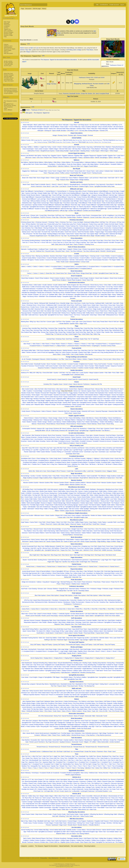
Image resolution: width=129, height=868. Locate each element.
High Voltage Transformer (106, 733)
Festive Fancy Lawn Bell (96, 224)
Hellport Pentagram (105, 395)
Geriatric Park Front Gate (116, 393)
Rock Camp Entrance (86, 322)
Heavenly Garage (76, 411)
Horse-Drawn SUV (80, 171)
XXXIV (103, 78)
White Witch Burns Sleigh (87, 236)
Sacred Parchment (67, 716)
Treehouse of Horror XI (116, 65)
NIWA (6, 108)
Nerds (77, 553)
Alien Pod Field (39, 389)
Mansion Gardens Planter (61, 483)
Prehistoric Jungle (108, 589)
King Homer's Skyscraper (84, 397)
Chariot (59, 147)
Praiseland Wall (37, 313)
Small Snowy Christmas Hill (59, 430)
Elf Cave (66, 571)
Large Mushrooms (95, 560)
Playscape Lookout (54, 173)
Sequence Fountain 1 (117, 366)
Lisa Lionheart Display (39, 707)
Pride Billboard (83, 203)
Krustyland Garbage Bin (101, 460)
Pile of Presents (28, 234)
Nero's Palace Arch (85, 201)
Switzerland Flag (119, 332)
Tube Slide (77, 296)
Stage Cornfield (111, 541)
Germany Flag (38, 330)
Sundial (24, 509)
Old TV (117, 178)
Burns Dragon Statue (43, 178)
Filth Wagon (56, 677)
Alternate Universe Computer (32, 620)
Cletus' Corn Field (61, 522)
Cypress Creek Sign (31, 193)
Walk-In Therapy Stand (51, 509)
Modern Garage (42, 422)
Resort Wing (110, 424)
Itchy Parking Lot (27, 450)
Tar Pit (75, 591)
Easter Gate (95, 305)
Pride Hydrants (77, 593)
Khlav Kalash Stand (44, 693)
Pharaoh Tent (48, 157)
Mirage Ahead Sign (86, 273)
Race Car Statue (93, 709)
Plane (88, 129)
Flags (77, 326)
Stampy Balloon (52, 166)
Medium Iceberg (88, 631)
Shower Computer (33, 295)
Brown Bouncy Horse (97, 285)
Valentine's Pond (88, 550)
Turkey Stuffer (66, 354)
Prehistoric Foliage (96, 589)
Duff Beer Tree (104, 222)
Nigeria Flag (36, 332)
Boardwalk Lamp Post (56, 721)
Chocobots (55, 600)
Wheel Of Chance (73, 466)
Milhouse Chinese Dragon (82, 501)
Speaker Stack (74, 323)
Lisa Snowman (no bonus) (52, 439)
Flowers (77, 341)
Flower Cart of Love (79, 691)
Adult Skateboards (27, 663)
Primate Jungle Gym (57, 140)
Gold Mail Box (86, 515)
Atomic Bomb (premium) (42, 733)
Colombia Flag (78, 328)
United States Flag (87, 334)
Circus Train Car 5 (70, 242)
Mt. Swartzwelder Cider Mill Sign (69, 201)
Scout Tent (81, 548)
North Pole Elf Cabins (58, 232)
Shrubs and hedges (77, 647)
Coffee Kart (25, 691)
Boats (77, 213)
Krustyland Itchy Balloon (30, 462)
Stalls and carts (77, 688)
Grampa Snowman (31, 437)
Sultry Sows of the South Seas (64, 244)
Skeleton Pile (85, 584)
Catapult (69, 249)
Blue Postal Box (44, 721)
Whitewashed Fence (112, 315)
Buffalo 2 (37, 147)
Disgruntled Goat (60, 691)
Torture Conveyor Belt (78, 404)
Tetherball (42, 296)
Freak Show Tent (84, 393)
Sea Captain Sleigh (93, 234)
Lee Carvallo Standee (112, 289)
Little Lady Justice (65, 707)
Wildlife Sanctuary (107, 550)
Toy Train (64, 236)
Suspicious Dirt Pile (96, 384)
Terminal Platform (68, 535)
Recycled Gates (50, 251)
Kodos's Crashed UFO (99, 397)
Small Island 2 (50, 633)
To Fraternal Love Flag (61, 334)
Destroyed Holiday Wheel (91, 222)
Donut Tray (77, 350)
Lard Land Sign (41, 199)
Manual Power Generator (41, 501)
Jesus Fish (34, 693)
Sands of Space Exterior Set (55, 541)
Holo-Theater (43, 622)
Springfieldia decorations (77, 675)
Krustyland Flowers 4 (49, 346)
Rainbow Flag (53, 332)
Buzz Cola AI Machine (60, 620)
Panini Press (119, 614)
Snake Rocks (73, 575)
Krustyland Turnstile (94, 462)
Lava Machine (94, 638)
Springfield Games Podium (53, 671)
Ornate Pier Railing (61, 311)
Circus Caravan (67, 240)
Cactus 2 (36, 273)
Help (5, 37)
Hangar (55, 135)
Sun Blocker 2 (106, 430)
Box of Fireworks (85, 285)
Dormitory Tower (47, 476)
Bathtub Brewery (68, 350)
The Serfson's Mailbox (80, 677)
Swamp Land (30, 404)
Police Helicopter (103, 129)
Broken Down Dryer (33, 491)
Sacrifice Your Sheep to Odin (71, 562)
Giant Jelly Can (102, 620)
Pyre (122, 399)
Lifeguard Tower (104, 499)
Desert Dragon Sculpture (87, 278)
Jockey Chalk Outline (31, 499)
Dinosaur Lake (42, 589)
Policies (6, 44)
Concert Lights (51, 322)
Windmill (103, 251)
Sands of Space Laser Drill (72, 541)
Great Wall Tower (119, 307)
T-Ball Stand (99, 671)
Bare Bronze (59, 701)
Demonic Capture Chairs (89, 391)
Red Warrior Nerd (111, 555)
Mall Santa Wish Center (86, 230)
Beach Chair (26, 184)
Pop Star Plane (113, 129)
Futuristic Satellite (92, 620)
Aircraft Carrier (25, 215)
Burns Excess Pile (72, 491)
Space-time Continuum (97, 622)
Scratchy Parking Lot (57, 452)
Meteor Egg (29, 399)
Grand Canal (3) (73, 379)
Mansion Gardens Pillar (46, 483)
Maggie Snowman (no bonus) (80, 439)
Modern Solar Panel (118, 515)
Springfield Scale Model (72, 507)
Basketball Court (55, 733)
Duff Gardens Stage (66, 287)
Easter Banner (94, 193)
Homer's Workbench (97, 497)
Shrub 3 (115, 651)
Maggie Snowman (65, 439)
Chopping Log (85, 546)
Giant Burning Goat (54, 560)
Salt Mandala (32, 507)
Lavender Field (112, 522)
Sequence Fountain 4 (71, 368)
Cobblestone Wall (51, 305)
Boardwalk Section (75, 94)
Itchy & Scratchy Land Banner (76, 448)
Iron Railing (65, 309)
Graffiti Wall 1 (74, 307)
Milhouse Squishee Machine (32, 695)
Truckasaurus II (77, 604)
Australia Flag (36, 328)
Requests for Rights (10, 49)
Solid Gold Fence (33, 315)
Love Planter (121, 522)
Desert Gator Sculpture (102, 278)
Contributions (104, 5)
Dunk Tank (93, 242)
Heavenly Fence (39, 309)
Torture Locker (90, 404)
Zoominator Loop (104, 452)
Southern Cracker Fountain (86, 368)
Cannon (80, 491)
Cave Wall (116, 303)
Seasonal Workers (75, 262)
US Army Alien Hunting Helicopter (89, 131)
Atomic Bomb (30, 733)
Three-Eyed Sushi (72, 686)
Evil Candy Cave (42, 224)
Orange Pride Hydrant (66, 595)
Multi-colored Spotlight (33, 503)
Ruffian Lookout (65, 173)
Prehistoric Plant (119, 589)
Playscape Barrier (26, 313)
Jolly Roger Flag (87, 330)
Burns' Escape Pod (52, 125)
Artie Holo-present (53, 489)
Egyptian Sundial (102, 156)
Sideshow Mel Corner (64, 464)
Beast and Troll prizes (77, 175)
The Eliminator (107, 493)
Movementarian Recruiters (100, 260)
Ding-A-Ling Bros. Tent (83, 242)
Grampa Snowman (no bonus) (47, 437)
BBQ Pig (39, 373)
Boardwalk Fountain (40, 364)
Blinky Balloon (49, 162)
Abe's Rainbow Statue (29, 701)
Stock (68, 251)
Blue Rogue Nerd (56, 555)
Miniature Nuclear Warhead (107, 614)
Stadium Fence (68, 315)
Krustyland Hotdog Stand (116, 460)
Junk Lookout (100, 171)
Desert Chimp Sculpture (42, 278)
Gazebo (56, 373)
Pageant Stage (100, 232)
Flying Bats (53, 393)
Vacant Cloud (77, 413)
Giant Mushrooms (66, 560)
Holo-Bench (118, 184)
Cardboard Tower (44, 249)
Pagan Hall (51, 562)
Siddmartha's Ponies (33, 151)
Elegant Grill (59, 515)
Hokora (79, 359)
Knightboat (111, 215)
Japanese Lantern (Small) (112, 497)
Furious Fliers (101, 287)
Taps (69, 96)
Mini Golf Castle (80, 291)
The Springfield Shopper (11, 92)
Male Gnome (75, 707)
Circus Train (115, 240)
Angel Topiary (25, 522)
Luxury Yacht (26, 217)
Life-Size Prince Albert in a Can (90, 499)
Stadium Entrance (67, 671)
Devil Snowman (80, 435)
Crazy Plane (73, 125)
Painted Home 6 (83, 566)
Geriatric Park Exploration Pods (99, 393)
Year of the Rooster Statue (116, 711)
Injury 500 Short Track (60, 448)
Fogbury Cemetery (63, 393)
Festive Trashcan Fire (72, 226)
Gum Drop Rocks (26, 230)
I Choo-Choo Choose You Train (79, 705)
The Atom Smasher (98, 84)
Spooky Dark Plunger (56, 403)
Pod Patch (107, 399)
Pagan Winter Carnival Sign (41, 203)
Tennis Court (107, 671)
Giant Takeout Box (100, 350)
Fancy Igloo (89, 435)
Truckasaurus (68, 604)
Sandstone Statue (89, 157)
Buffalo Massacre (50, 546)
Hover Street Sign (118, 723)
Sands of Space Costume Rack (101, 540)
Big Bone (81, 389)
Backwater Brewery (56, 350)
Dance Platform (73, 178)
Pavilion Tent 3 (46, 464)
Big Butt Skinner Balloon (36, 162)
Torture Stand (99, 404)
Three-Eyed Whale (89, 633)
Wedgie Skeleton (84, 180)
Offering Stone (71, 399)
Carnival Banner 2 (51, 191)
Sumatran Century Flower (108, 346)
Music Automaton (74, 478)
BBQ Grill (32, 373)
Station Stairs (96, 533)
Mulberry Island (98, 631)
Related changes (9, 75)
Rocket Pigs (119, 149)
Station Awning (65, 533)
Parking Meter (105, 725)
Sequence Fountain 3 (58, 368)
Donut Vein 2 (63, 609)
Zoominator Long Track (91, 452)
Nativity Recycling (118, 230)
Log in (122, 5)
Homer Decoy (72, 497)
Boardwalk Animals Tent (68, 684)
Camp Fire (68, 546)
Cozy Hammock (101, 184)
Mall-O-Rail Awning (49, 531)
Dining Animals (81, 147)
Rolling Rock (73, 548)
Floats (77, 337)
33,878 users (8, 66)
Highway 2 (97, 458)
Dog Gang (90, 147)
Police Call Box (31, 726)
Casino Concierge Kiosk (91, 491)
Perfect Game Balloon (41, 164)
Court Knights (33, 677)
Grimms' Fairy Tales (26, 50)
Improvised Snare (109, 573)
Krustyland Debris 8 (74, 268)
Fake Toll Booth (88, 571)
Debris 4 (42, 267)
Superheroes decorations (77, 731)
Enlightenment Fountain (86, 364)
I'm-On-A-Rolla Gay (75, 127)
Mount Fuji (76, 429)
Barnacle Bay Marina (43, 684)
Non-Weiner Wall (49, 311)
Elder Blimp (57, 162)
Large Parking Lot (116, 462)
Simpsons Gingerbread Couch (38, 236)
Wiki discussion (8, 53)
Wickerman (95, 562)
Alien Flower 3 (46, 344)
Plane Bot (94, 129)
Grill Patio (62, 373)
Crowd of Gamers (74, 258)
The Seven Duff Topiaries (77, 642)
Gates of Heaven (46, 411)
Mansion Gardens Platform (78, 483)
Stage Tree (120, 541)
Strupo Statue (87, 711)
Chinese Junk (34, 215)
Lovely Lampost (50, 725)
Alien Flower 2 (37, 344)
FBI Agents (30, 260)
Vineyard (103, 524)
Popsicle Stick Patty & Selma (68, 709)
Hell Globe (80, 395)
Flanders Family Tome (28, 393)
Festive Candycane (82, 224)
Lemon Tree (119, 573)
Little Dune (28, 157)
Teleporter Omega (50, 404)
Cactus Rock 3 (45, 609)
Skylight (122, 322)
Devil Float (69, 339)
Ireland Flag (53, 330)
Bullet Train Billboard (27, 191)
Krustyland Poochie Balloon (46, 462)
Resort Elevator (61, 424)
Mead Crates (103, 178)
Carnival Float (51, 339)
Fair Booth (69, 691)
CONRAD (29, 493)
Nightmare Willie (61, 399)
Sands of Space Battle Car (83, 540)
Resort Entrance (71, 424)
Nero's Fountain (89, 366)
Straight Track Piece (77, 529)
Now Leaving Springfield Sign (114, 201)
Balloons (77, 160)
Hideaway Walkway (103, 420)
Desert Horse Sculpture (117, 278)
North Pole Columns (71, 232)
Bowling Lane (78, 663)
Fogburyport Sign (46, 195)
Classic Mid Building (74, 418)
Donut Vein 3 (71, 609)
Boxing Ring (111, 663)
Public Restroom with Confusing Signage (66, 505)
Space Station (90, 616)
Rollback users (8, 46)
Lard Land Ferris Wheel (87, 289)
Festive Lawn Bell (34, 226)
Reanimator (32, 401)
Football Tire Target (112, 665)
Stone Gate (117, 157)
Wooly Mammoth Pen (105, 509)
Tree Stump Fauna (106, 142)
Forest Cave (110, 546)
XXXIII (96, 78)
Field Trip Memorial (118, 193)
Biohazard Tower (89, 389)
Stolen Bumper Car (94, 295)
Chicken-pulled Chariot (69, 147)
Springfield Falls (29, 550)
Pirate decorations (77, 580)
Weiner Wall (101, 315)
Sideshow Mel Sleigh (115, 234)
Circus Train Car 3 (47, 242)
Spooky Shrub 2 (82, 653)
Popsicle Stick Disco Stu (51, 709)
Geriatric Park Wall (63, 307)
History (44, 9)
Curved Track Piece (27, 529)
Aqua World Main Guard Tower (62, 629)
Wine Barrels (89, 354)
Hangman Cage (55, 582)
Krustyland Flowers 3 (36, 346)
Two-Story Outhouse (76, 251)
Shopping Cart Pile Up (58, 507)
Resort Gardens (82, 424)
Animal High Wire (46, 240)
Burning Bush (32, 649)
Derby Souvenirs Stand (36, 691)
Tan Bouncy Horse (32, 296)
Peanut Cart (44, 695)
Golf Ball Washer (33, 667)
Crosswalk (66, 721)
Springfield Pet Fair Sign (69, 207)
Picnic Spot (100, 429)
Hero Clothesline (76, 733)
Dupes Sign (85, 193)
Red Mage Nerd (89, 555)
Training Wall (85, 315)
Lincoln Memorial (27, 707)
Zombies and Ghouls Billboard (92, 211)
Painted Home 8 (104, 566)
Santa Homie (70, 234)
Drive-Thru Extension (114, 529)
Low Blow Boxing (97, 667)
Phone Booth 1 (115, 725)
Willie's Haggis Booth (81, 697)
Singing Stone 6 (100, 658)
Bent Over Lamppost (32, 721)
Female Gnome (67, 703)
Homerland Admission (29, 289)
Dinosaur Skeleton (53, 589)
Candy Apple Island (105, 629)
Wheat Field (97, 550)
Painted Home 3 (52, 566)
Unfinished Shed (79, 375)
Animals (77, 145)
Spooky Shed (67, 403)
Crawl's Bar (70, 471)
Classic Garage (53, 418)
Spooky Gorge (89, 548)
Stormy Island (68, 633)
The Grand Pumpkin (47, 395)
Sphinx (111, 157)
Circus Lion (76, 240)
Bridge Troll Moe (52, 84)
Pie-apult (118, 242)
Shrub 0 (98, 651)
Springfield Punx (9, 104)
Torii (123, 359)
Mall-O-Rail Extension (62, 531)
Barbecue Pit (25, 373)
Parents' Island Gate (30, 452)
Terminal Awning (106, 533)
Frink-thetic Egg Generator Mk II (31, 573)
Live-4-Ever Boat (120, 215)
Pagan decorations (77, 557)
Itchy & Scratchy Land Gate (94, 448)
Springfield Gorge (73, 430)
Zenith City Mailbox (70, 728)
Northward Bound (87, 84)
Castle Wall (108, 303)
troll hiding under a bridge (74, 50)
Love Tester (114, 499)
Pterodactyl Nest (61, 591)
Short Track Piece (89, 529)
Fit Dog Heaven (36, 411)
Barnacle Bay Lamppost (28, 684)
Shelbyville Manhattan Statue (35, 711)
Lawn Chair (55, 186)
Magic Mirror (29, 501)
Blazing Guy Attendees (42, 256)
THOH (28, 110)
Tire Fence (77, 315)
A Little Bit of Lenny (107, 693)
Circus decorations (77, 238)
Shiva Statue (48, 711)
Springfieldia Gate (93, 677)
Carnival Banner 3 (62, 191)
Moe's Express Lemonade (70, 352)
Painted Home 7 (94, 566)
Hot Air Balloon (55, 127)
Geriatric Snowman (99, 435)
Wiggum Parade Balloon (91, 166)
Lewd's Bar (90, 471)
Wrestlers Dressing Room (88, 672)
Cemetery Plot (48, 384)
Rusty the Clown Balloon (74, 164)
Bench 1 (49, 184)
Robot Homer (79, 401)
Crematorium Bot (64, 600)
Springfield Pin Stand (103, 695)
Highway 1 (90, 458)
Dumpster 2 (103, 721)
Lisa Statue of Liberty (53, 707)
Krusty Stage (51, 289)
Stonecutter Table (90, 716)
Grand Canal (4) (83, 379)
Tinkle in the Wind (69, 697)
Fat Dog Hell (36, 495)
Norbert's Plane (81, 129)
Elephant (108, 147)
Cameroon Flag (53, 328)
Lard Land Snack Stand (82, 693)
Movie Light (44, 540)
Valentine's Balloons (64, 166)
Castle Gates (53, 249)
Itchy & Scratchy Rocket (105, 127)
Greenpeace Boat (96, 215)
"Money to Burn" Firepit (107, 501)
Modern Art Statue (96, 515)
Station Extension (76, 533)
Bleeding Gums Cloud (112, 489)
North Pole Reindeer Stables (86, 232)
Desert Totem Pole (88, 280)
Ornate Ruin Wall (72, 311)
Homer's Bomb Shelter (84, 497)
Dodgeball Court (50, 665)
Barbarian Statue (49, 701)
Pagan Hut (58, 562)
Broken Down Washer (46, 491)
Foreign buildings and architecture (77, 357)
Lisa (37, 48)
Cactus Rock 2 (35, 609)
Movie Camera (36, 540)
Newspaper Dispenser (74, 725)
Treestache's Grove (100, 471)
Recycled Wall (47, 313)
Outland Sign (92, 429)
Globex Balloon (66, 162)
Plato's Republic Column (116, 311)
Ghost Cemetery (26, 395)
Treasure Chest (64, 180)
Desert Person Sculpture (59, 280)
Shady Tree (74, 142)
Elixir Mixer (80, 571)
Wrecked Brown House (78, 735)
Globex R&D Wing (115, 495)
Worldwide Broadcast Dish (83, 511)
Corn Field (94, 546)
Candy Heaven (26, 411)
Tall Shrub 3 (109, 464)
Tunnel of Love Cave (87, 296)
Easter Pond (101, 546)
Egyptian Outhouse (68, 156)
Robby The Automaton (78, 602)
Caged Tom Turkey (46, 147)
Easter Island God (42, 703)
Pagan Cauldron (117, 560)
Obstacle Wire (48, 669)
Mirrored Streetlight (61, 725)
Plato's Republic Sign (56, 203)
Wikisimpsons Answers (10, 90)
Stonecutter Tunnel (102, 716)
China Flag (70, 328)
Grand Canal (77, 377)
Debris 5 (48, 267)
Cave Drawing (33, 589)
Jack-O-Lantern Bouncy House (54, 397)
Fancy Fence (104, 305)
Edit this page (37, 9)
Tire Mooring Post (89, 686)
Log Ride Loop (68, 450)
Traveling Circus (89, 244)
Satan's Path (92, 401)
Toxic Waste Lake (77, 550)
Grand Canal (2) (62, 379)
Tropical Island (100, 633)
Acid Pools (24, 589)
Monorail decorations (77, 527)
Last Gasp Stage (100, 289)
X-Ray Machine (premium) (104, 735)
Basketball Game (55, 684)
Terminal (90, 135)
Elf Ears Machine (31, 224)
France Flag (29, 330)
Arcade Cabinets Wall (59, 285)
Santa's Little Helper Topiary (61, 524)
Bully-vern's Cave (41, 471)
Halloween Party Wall (27, 309)
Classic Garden (50, 515)
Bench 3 (61, 184)
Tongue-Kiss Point (66, 550)
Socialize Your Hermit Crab (72, 695)
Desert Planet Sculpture (74, 280)
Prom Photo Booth (82, 293)
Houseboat (89, 573)
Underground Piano (118, 404)
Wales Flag (97, 334)
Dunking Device (42, 560)
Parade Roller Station (103, 450)
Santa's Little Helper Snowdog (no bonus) (58, 441)
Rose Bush (91, 651)
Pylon (38, 726)
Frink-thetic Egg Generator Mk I (113, 571)
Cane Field (42, 522)
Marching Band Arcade (36, 291)
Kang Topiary (93, 522)
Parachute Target (62, 640)
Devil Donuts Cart (49, 691)
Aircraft (77, 122)
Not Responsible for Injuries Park (113, 291)
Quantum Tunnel (109, 429)
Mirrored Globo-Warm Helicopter (66, 129)
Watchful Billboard (55, 209)
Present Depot (36, 575)
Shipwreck (86, 217)
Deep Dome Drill (71, 638)
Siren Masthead (108, 631)
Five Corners (62, 495)
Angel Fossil (40, 701)
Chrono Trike (33, 614)
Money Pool (57, 716)
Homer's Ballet (118, 287)
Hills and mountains (77, 426)
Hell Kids (72, 260)
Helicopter (46, 127)
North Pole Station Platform (37, 533)
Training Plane (108, 575)
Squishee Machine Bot (116, 602)
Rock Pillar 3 (120, 609)
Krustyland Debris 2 (69, 267)
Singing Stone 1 (48, 658)
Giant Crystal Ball (92, 476)
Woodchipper (117, 550)
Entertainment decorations (77, 283)
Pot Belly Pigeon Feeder (37, 505)
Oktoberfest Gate (27, 203)
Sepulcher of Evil (110, 401)
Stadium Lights (78, 671)
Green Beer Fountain (65, 366)
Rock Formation (67, 142)
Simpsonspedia (8, 93)
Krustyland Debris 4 (94, 267)
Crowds (77, 254)
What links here (8, 73)
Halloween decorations (77, 387)
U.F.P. (76, 131)
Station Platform (87, 533)
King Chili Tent (55, 693)
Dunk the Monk (32, 560)
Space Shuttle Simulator (59, 131)
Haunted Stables (72, 395)
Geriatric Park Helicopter (35, 127)
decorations (77, 120)
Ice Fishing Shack (64, 230)
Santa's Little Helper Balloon (90, 164)
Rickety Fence (66, 313)
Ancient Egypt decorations (77, 153)
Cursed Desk (47, 391)
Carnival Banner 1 (39, 191)
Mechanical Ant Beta (28, 602)
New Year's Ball (36, 232)
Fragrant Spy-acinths (83, 638)
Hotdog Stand (104, 684)
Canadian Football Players (81, 256)
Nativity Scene (26, 232)
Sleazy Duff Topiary (87, 644)
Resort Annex (41, 424)
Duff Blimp (115, 125)
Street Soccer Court (89, 671)
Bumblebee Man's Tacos (28, 458)
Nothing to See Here (50, 640)
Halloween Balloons (91, 162)
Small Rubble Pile (76, 173)
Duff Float (76, 339)
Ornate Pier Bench (73, 186)
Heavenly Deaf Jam (64, 411)
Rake (122, 373)
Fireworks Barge (70, 215)
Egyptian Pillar (79, 156)
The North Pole (46, 232)
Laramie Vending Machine (36, 725)
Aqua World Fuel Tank (46, 629)
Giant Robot (111, 620)
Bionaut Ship (99, 389)
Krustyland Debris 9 (86, 268)
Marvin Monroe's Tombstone (81, 384)
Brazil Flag (44, 328)
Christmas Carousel (41, 222)
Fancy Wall (120, 305)
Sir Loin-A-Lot (119, 352)
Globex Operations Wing (101, 495)
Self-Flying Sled (104, 234)
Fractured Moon (26, 540)
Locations (7, 26)
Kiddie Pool (75, 373)
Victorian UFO (104, 131)
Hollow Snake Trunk (79, 573)
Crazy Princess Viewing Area (49, 493)
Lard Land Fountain (78, 366)
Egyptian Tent (112, 156)
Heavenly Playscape (102, 411)
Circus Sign (100, 240)
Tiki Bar (81, 686)
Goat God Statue (111, 435)
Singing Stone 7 (110, 658)
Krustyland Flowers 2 (115, 344)
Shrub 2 (109, 651)
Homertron (73, 667)
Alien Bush (24, 649)
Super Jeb (95, 711)
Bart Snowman (26, 435)
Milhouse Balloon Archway (38, 201)
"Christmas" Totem (53, 222)
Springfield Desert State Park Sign (108, 273)
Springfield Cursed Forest (102, 548)
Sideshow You (76, 464)
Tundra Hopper (95, 151)
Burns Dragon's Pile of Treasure (57, 471)
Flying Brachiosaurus (118, 147)
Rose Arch (49, 524)
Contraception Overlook (29, 429)
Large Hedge (64, 651)
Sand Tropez (119, 293)
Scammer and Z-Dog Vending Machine (102, 352)
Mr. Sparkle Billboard (53, 201)
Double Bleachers (61, 665)
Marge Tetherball (85, 707)
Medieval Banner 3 (111, 199)
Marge (28, 52)
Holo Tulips (91, 344)
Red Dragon (105, 149)
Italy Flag (61, 330)
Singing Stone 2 (59, 658)
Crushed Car (64, 178)
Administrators (8, 47)
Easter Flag (105, 328)
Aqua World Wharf (93, 629)
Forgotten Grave (58, 384)
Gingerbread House (79, 228)
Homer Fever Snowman (63, 437)
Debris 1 (24, 267)
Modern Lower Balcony (55, 422)
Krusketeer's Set (41, 289)
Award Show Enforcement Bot (42, 600)
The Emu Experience (109, 140)
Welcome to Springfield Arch (81, 209)
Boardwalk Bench (75, 184)
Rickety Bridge (40, 401)
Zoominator (68, 452)
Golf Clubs (42, 667)
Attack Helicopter (28, 125)
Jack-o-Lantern (39, 397)
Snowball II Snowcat (86, 441)
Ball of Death (85, 489)
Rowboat (79, 217)
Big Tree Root (90, 142)
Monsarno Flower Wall (29, 311)
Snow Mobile (75, 441)
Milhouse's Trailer (46, 735)
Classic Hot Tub (63, 418)
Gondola (79, 215)
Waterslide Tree (77, 577)
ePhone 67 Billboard (105, 193)
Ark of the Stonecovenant (46, 716)
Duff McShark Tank (99, 147)
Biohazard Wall (44, 303)
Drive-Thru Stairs (38, 531)
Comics (6, 28)
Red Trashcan (54, 726)
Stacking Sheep (85, 151)
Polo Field (70, 517)
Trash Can (98, 726)
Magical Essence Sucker (61, 478)
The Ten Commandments (64, 404)
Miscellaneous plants (77, 520)
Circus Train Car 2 (35, 242)
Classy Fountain (62, 364)
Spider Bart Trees (32, 403)
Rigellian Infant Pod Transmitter (55, 401)
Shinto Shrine (116, 359)
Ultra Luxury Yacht (108, 217)
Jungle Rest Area (47, 140)
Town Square (108, 404)
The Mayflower (35, 217)
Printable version (9, 78)
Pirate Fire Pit (115, 582)
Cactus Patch (34, 522)
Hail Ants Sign (113, 195)
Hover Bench (47, 186)
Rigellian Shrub (82, 651)
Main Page (7, 22)
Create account (114, 5)
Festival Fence (25, 307)
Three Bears (90, 50)
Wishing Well (94, 509)
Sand (97, 94)
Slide (60, 295)
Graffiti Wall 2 (83, 307)
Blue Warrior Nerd (67, 555)
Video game (29, 113)
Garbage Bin (61, 723)
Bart (32, 48)
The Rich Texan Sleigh (40, 234)
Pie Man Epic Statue (37, 709)
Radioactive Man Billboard (62, 205)
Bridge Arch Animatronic (29, 582)
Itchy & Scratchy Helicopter (89, 127)
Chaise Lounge (55, 178)
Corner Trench (52, 171)
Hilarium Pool (98, 142)
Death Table (62, 638)
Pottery (80, 157)
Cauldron (29, 391)
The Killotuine (102, 476)
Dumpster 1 (95, 721)
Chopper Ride (43, 171)
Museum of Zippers (46, 503)
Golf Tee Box (58, 667)
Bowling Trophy (87, 663)
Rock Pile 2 (87, 609)
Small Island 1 (41, 633)
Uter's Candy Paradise (77, 354)
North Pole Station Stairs (53, 533)
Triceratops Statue (83, 591)
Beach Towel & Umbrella (38, 184)
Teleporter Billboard (98, 207)
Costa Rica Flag (88, 328)
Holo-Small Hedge (86, 649)
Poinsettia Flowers (86, 346)
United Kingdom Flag (75, 334)
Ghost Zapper (36, 395)
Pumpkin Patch (115, 399)
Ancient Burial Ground (29, 571)
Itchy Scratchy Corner (107, 458)
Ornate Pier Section (87, 94)
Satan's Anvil (119, 429)
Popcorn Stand (62, 686)
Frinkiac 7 (55, 614)
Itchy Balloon (120, 162)
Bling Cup (33, 322)
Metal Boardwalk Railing (117, 309)
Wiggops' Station (112, 471)
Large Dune (120, 156)
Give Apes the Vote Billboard (71, 195)
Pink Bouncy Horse (58, 293)
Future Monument (80, 620)
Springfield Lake (39, 550)
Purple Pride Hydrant (80, 595)
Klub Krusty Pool (43, 499)
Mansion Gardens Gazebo (31, 483)
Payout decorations (77, 569)
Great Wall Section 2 (107, 307)
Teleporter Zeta (69, 624)
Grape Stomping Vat (112, 350)
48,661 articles (8, 61)
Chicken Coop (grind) (88, 249)
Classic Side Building (101, 418)
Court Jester (25, 677)
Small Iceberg (118, 631)
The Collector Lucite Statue (86, 701)
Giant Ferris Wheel (71, 359)
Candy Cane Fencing (88, 303)
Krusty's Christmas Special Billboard (108, 197)
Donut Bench (110, 184)
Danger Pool (73, 493)
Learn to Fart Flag (98, 330)
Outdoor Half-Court (58, 669)
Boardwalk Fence (54, 303)
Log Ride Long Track (56, 450)
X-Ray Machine (90, 735)
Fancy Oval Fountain (100, 364)
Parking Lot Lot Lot (95, 725)
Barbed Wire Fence (28, 303)
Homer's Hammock (36, 186)
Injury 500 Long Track (46, 448)
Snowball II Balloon (116, 164)
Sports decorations (77, 660)
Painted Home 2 (41, 566)
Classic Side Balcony (87, 418)
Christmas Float (60, 339)
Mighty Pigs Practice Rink (110, 667)
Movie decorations (77, 537)
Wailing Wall (68, 577)
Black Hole (25, 614)
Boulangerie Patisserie (39, 359)
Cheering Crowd (95, 256)
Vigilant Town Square (95, 640)
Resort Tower (102, 424)
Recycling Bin (45, 726)
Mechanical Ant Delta (41, 602)
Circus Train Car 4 (58, 242)
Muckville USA (98, 291)
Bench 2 (55, 184)
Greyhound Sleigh (118, 228)
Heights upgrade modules (77, 416)
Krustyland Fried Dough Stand (84, 460)
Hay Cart (32, 251)
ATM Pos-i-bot (28, 600)
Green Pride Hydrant (53, 595)
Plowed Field (64, 548)
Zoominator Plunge (115, 452)
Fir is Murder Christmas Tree (112, 226)
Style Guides (8, 50)
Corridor (39, 476)
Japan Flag (78, 330)
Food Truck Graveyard (73, 495)
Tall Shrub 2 (101, 464)
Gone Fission (86, 215)
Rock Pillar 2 (112, 609)
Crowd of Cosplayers (117, 256)
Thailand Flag (49, 334)
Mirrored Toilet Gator (65, 149)
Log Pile (39, 548)
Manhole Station (104, 638)
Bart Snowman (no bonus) (39, 435)
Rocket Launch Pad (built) (33, 616)
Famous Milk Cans (66, 476)
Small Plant (96, 524)
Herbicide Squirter (64, 614)
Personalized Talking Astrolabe (114, 232)
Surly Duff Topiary (99, 644)
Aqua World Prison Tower (80, 629)
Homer (22, 48)
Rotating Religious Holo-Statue (56, 234)
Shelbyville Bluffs (40, 430)
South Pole (86, 622)
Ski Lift (48, 430)
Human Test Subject (118, 395)
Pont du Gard (107, 359)
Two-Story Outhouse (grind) (91, 251)
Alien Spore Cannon (62, 389)
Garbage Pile (85, 495)
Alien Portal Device (50, 389)
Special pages (8, 76)
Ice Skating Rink (98, 573)
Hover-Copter (64, 127)
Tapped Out (7, 29)
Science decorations (77, 611)
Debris (77, 264)
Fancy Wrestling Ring (90, 665)
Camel (54, 147)
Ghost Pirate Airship (58, 573)
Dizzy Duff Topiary (36, 644)
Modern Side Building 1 (92, 422)
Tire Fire (100, 575)
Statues (77, 699)
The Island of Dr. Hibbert (43, 631)
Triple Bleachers (66, 672)
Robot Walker (70, 540)
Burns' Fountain (51, 364)
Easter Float (84, 339)
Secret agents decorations (77, 635)
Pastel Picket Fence (93, 311)
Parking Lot (85, 725)
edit (28, 44)
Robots (77, 598)
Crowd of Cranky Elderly (29, 258)
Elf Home (73, 571)
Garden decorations (77, 370)
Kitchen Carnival (31, 352)
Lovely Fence (88, 309)
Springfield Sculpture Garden (89, 507)
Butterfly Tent (60, 546)
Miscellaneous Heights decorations (77, 513)
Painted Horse (86, 149)
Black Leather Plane (40, 125)
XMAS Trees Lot (111, 236)
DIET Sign (54, 193)
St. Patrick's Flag (99, 332)
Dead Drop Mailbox (52, 638)
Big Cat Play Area (97, 140)
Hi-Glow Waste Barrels (77, 614)
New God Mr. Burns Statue (115, 707)
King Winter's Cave (28, 439)
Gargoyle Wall (53, 307)
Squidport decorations (77, 682)
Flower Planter (56, 344)
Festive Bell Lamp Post (54, 224)
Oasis (34, 157)
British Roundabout (52, 359)
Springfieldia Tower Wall (75, 679)
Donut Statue (99, 701)
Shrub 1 (103, 651)
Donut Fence (71, 305)
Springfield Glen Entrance (37, 207)
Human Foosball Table (84, 667)
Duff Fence (79, 305)
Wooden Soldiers (100, 236)
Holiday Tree (69, 573)
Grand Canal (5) (94, 379)
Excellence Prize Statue (55, 703)
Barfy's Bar (32, 471)
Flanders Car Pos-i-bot (84, 600)
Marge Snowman (95, 439)
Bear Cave (41, 546)
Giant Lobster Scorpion (42, 149)
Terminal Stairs (78, 535)
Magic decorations (77, 474)
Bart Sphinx (38, 156)
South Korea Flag (81, 332)
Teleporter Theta (59, 624)
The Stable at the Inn (54, 236)
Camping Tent (76, 546)
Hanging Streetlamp (95, 723)
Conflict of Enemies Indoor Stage (40, 287)
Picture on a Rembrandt (56, 695)
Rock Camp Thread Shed (100, 322)
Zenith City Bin (59, 728)
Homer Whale (31, 631)
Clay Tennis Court (39, 665)
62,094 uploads (8, 63)
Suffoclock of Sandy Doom (107, 478)
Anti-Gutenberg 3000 (40, 489)
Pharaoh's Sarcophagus (70, 157)
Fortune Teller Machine (79, 476)
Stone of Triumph (79, 716)
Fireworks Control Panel (79, 287)
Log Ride (36, 450)
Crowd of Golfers (85, 258)
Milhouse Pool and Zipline (66, 291)
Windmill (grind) (111, 251)
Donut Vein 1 (54, 609)
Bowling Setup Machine (99, 663)
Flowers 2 (77, 344)
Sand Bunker (78, 669)
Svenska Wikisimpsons (11, 89)
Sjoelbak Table (53, 295)
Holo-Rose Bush (74, 649)
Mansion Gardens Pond (93, 483)
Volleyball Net (75, 672)
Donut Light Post (75, 721)
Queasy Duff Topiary (59, 644)
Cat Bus (33, 476)
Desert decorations (77, 271)
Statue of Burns (66, 711)
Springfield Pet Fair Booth (88, 695)
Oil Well (95, 273)
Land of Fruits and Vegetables (46, 352)
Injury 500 (25, 448)
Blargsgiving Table (47, 620)
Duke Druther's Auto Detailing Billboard (70, 193)
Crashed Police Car (68, 458)
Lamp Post (25, 725)
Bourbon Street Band (56, 256)
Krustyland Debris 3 (82, 267)
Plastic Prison (56, 735)
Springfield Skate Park (81, 295)
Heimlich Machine (47, 497)
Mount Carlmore (67, 429)
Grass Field (66, 667)
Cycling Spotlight (63, 493)
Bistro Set (42, 638)
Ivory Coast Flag (69, 330)
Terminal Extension (117, 533)
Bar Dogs (24, 147)
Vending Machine (108, 726)
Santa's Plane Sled (80, 234)
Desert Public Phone (74, 273)
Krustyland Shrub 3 (29, 651)
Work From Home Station (112, 616)
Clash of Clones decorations (77, 247)
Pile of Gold (77, 582)
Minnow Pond (47, 548)
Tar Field (70, 591)
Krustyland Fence (55, 460)
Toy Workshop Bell (73, 236)
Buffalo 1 (30, 147)
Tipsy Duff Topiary (110, 644)
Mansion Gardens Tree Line (78, 484)
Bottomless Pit (115, 389)
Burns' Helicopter (64, 125)
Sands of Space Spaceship (88, 541)
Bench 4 (66, 184)
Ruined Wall (99, 313)
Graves (77, 382)
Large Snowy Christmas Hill (53, 429)
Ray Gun (24, 401)
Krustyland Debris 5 (107, 267)
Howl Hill (33, 548)
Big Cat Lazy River (78, 140)
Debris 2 (30, 267)
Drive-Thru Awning (101, 529)
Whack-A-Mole (118, 464)
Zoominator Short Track (73, 454)
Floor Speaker (67, 322)
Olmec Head (26, 709)
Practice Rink (69, 669)
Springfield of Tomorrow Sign (113, 622)
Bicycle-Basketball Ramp (65, 663)
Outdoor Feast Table (84, 352)
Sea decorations (77, 627)
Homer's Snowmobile (39, 230)
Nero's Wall (40, 311)
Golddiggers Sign (85, 195)
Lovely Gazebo (84, 373)
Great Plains (52, 142)
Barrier (36, 303)
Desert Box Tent (50, 273)
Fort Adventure (92, 287)
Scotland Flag (71, 332)
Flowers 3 (84, 344)
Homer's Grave (68, 384)
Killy (106, 600)
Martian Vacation (53, 622)
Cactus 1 (30, 273)
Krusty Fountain (33, 460)
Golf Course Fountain (52, 366)
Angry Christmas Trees (28, 256)
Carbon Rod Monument (71, 701)
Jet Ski (104, 215)
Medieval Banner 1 (69, 199)
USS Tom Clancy (119, 217)
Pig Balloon (52, 164)
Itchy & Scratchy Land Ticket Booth (113, 448)
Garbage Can (70, 723)
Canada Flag (62, 328)
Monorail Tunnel (38, 529)
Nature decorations (77, 544)
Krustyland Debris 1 (57, 267)
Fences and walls (77, 301)
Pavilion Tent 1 (27, 464)
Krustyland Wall (106, 462)
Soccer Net (97, 669)
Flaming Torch (100, 249)
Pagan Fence (82, 311)
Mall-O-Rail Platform (76, 531)
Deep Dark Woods (67, 391)
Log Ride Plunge (78, 450)
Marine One (52, 129)
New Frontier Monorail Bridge (52, 529)
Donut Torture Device (103, 391)
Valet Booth (30, 509)
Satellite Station (66, 735)
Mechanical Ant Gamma (55, 602)
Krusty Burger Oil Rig (58, 631)
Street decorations (77, 718)
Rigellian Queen (69, 401)
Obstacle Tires (29, 669)
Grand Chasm (29, 497)
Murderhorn (83, 429)
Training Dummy (55, 672)
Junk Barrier (80, 309)
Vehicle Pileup (39, 509)
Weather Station (63, 509)
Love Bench (63, 186)
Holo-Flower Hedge (51, 649)
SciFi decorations (77, 618)
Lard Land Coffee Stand (67, 693)
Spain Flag (90, 332)
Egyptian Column (56, 156)
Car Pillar (61, 359)
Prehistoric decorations (77, 586)
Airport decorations (77, 133)
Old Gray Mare (77, 149)
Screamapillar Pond (67, 375)
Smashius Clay (104, 602)
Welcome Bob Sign (66, 209)
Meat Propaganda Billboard (55, 199)
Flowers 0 (64, 344)
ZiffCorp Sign (64, 211)
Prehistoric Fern (85, 589)
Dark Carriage (56, 391)
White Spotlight (84, 509)
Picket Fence (104, 311)
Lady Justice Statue (106, 705)
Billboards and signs (77, 189)
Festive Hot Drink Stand (111, 224)
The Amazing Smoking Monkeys (31, 240)
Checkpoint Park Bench (88, 184)
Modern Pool (81, 422)
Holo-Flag (46, 330)
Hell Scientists (80, 260)
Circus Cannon (57, 240)
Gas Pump (78, 723)
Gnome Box (108, 228)
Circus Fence (41, 305)
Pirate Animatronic (87, 582)
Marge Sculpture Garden (96, 373)
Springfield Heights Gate (81, 517)
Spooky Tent (75, 403)
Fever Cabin (99, 226)
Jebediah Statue (94, 705)
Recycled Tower (60, 251)
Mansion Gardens (77, 480)
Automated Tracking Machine (30, 638)
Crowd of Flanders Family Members (57, 258)
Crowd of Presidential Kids (110, 258)
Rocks (77, 607)
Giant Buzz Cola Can (87, 350)
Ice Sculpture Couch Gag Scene (115, 437)
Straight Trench (86, 173)
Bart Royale (77, 169)
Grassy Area (59, 142)
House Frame (91, 171)
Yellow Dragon (114, 151)
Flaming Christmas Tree (50, 228)
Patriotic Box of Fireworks (44, 293)
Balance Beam (53, 663)
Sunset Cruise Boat (96, 217)
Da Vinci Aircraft (94, 125)
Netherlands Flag (118, 330)
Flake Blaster (38, 228)
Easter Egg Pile (97, 493)
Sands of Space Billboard (89, 205)
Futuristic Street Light (50, 723)
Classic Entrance (29, 418)
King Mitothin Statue (67, 677)
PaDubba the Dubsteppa (29, 293)
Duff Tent (59, 322)
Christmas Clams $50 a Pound (78, 191)
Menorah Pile (70, 501)
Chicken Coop (77, 249)
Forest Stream (118, 546)
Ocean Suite (62, 517)
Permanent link (8, 79)
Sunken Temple (78, 633)
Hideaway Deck (38, 420)
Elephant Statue (84, 178)
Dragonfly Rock (64, 589)
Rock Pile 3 (95, 609)
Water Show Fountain (101, 368)
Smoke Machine (64, 323)
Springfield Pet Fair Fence (55, 315)
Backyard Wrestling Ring (40, 663)
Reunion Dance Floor (108, 293)
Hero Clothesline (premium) (90, 733)
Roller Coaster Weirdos (43, 452)
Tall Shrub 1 (93, 464)
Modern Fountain (32, 422)
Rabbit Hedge (73, 651)
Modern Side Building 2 (107, 422)
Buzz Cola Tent (41, 322)
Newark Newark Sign (98, 201)
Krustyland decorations (77, 456)
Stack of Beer (57, 354)
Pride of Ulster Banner (95, 203)
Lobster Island (78, 631)
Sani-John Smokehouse (44, 507)
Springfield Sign (84, 430)
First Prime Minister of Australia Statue (84, 703)
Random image (8, 35)
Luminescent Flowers (73, 346)
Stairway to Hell (103, 403)
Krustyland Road (104, 94)
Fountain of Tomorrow (28, 366)
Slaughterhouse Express (48, 151)
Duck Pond (118, 140)
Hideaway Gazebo (49, 420)
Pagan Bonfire (27, 575)
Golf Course (49, 667)
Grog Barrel (46, 582)
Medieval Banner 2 (100, 199)
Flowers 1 (71, 344)
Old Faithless (55, 548)
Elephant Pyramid (103, 242)
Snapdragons (96, 346)
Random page (8, 34)
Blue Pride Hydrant (40, 595)
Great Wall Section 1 (94, 307)
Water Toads (104, 296)
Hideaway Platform (70, 420)
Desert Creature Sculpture (58, 278)
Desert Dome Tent (62, 273)
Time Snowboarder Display (53, 296)
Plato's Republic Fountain (102, 366)
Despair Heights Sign (44, 193)
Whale (107, 633)
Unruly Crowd (85, 262)
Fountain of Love (118, 364)
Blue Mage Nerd (45, 555)
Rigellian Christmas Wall (78, 313)
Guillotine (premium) (117, 249)
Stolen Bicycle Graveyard (105, 507)
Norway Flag (45, 332)
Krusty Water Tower (54, 499)
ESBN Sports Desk (118, 493)
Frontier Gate (44, 307)
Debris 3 (36, 267)
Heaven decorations (77, 409)
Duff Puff (89, 493)
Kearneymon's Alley (80, 471)
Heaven (55, 411)
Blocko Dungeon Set (73, 285)
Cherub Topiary (51, 522)
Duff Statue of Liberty (110, 701)
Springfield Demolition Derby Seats (105, 186)
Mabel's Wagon (54, 149)
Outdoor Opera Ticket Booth (102, 503)
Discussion (28, 9)
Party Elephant (96, 149)
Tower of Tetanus (79, 244)
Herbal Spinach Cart (100, 691)
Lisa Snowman (39, 439)
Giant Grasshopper (28, 149)
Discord (6, 52)
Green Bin (85, 723)
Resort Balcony (51, 424)
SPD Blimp (70, 131)
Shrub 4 (121, 651)
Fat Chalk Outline (26, 495)
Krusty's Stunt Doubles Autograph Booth (67, 289)
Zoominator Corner (78, 452)
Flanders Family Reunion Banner (31, 195)
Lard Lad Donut (94, 178)
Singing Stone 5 (90, 658)
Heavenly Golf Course (88, 411)
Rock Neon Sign (76, 205)
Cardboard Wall (100, 303)
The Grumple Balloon (78, 162)
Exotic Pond (67, 515)
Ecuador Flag (113, 328)
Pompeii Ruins (98, 359)
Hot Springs (26, 548)
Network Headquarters (73, 503)
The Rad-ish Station (95, 505)
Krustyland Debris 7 (61, 268)
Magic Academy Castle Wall (101, 309)
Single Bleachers (87, 669)
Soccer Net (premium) (107, 669)
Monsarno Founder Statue (99, 707)
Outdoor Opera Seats (87, 503)
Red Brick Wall (56, 313)
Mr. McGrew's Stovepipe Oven (103, 230)
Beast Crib (25, 178)
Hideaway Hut (59, 420)
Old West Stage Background (57, 540)
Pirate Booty (97, 582)
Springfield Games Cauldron (36, 671)
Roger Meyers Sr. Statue (106, 709)
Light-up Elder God (28, 164)
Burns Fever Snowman (55, 435)
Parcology (78, 622)
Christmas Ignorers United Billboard (98, 191)
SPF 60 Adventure (68, 295)
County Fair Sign (114, 191)
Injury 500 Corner (34, 448)
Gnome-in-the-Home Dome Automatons (57, 260)
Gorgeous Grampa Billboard (100, 195)
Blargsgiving (78, 84)
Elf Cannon (113, 222)
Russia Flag (62, 332)
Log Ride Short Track (90, 450)
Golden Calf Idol (26, 705)
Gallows (39, 582)
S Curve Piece (66, 529)
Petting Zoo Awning (42, 142)
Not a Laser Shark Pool (117, 638)
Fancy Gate (112, 305)
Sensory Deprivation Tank (66, 616)
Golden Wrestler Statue (38, 705)
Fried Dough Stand (93, 684)
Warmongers (82, 142)
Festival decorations (77, 319)
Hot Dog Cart (111, 691)
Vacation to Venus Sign (41, 209)
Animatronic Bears (27, 285)
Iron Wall (72, 309)
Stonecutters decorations (77, 714)
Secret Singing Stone (37, 658)
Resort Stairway (92, 424)
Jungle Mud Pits (38, 140)
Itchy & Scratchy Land (77, 446)
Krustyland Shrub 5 (54, 651)
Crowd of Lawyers (96, 258)
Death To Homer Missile (44, 614)
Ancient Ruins (73, 389)
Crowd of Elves (41, 258)
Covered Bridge (38, 391)
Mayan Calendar (112, 397)
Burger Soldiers (68, 256)
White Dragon (105, 151)
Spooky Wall (43, 315)
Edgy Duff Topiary (47, 644)
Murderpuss (67, 602)
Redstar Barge (72, 217)
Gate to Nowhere (47, 573)
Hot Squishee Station (52, 230)
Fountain (110, 364)
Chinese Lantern (113, 491)
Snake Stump (82, 575)
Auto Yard (78, 489)
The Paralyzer (115, 503)
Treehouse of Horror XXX (86, 78)
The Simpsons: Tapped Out (42, 113)
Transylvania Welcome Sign (112, 207)
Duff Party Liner (60, 215)
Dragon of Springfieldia (45, 677)
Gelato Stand (90, 691)
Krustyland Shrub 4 (41, 651)
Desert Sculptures (77, 276)
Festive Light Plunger (47, 226)
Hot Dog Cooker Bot (97, 600)
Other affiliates (8, 110)
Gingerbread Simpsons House (95, 228)
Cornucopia (36, 493)
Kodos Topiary (102, 522)
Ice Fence (58, 309)
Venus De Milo (103, 711)
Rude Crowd (65, 262)
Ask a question (8, 31)
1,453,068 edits (8, 64)
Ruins (86, 401)
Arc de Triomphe (26, 359)
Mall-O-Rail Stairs (88, 531)
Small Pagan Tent (85, 562)
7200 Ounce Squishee (43, 350)
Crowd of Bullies (105, 256)
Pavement (66, 94)
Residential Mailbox (65, 726)
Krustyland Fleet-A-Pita (68, 460)
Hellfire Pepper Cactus (82, 522)
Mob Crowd (88, 260)
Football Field (101, 665)
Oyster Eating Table (82, 399)
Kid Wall (111, 242)
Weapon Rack (74, 180)
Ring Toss (54, 464)
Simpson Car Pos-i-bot (92, 602)
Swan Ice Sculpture (81, 443)
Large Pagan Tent (106, 560)
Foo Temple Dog (101, 703)
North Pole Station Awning (101, 531)
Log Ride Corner (44, 450)
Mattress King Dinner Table (57, 501)
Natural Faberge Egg (59, 503)
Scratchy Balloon (105, 164)
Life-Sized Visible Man (91, 614)
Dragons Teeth (62, 171)
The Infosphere (8, 107)
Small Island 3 (59, 633)
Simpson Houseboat (62, 575)
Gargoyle (110, 703)
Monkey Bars (89, 291)
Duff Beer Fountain (80, 458)
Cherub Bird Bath (47, 373)
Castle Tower (62, 249)
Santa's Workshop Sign (110, 313)
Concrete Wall (62, 305)
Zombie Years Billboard (75, 211)
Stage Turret (83, 323)
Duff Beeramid (81, 493)
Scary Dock (100, 401)
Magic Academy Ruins (46, 478)
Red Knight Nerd (78, 555)
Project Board (49, 505)
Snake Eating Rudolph (62, 151)
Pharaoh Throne (58, 157)
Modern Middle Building (69, 422)
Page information (9, 81)
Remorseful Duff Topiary (73, 644)
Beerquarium (101, 489)
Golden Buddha (118, 703)
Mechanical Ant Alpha (114, 600)
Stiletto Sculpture (77, 711)
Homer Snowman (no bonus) (91, 437)
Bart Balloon (25, 162)
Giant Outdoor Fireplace (65, 228)
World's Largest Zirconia (67, 511)
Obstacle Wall (38, 669)
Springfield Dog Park (116, 548)
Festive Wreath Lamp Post (87, 226)
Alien (24, 733)
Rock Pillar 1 (103, 609)
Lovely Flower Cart (119, 693)
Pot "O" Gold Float (93, 339)
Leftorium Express (95, 693)
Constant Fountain (73, 364)
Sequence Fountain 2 (44, 368)
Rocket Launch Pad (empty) (50, 616)
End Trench (70, 171)
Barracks (24, 249)
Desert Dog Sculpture (73, 278)
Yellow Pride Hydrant (105, 595)
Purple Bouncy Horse (95, 293)
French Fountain (40, 366)
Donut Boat (51, 215)
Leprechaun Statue (118, 705)
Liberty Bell (76, 499)
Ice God (102, 437)
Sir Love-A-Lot (44, 295)
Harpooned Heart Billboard (43, 197)
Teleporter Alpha (39, 404)
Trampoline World (67, 296)
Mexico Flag (108, 330)
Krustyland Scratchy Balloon (79, 462)
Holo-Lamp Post (107, 723)
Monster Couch (51, 399)
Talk (97, 5)
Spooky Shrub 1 (72, 653)
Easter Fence (87, 305)
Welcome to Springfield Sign (99, 209)
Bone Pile (107, 389)
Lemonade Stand (114, 684)
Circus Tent (107, 240)
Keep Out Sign (72, 197)
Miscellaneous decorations (77, 487)
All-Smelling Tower (28, 489)
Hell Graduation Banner (91, 395)
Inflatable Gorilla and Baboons (106, 162)
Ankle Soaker (38, 285)
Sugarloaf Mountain (95, 430)
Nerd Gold (111, 178)
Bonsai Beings (25, 476)
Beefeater (93, 489)
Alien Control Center (28, 389)
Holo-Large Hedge (63, 649)
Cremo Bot (73, 600)
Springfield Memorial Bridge (79, 726)
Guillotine (108, 249)
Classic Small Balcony (114, 418)
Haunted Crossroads (60, 395)
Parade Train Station (116, 450)
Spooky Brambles (43, 403)
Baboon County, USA (27, 140)
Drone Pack (71, 620)
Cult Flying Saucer (83, 125)
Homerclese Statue (64, 705)
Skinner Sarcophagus (101, 157)
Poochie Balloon (61, 164)
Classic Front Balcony (41, 418)
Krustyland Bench (44, 460)
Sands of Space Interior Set (37, 541)
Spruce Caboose (91, 575)
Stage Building (101, 541)
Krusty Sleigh (74, 230)
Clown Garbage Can (42, 458)
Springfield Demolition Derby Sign (107, 205)
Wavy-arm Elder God (77, 166)
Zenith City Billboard (114, 209)
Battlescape (34, 171)
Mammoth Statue (74, 589)
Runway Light (72, 135)
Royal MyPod (84, 478)
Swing (114, 295)
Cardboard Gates (33, 249)
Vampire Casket (70, 406)
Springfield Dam (99, 616)
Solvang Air (48, 131)
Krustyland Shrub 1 (108, 649)
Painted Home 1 (31, 566)
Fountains (77, 362)
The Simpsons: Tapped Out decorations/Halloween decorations (59, 60)
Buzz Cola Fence (76, 303)
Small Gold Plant (87, 524)
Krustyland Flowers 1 (102, 344)
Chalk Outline (103, 491)
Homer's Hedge (96, 649)
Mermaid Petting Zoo (67, 582)
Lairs (77, 469)
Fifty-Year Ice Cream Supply (49, 495)
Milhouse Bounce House (51, 291)
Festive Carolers (40, 260)
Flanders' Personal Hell (42, 393)
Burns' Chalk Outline (59, 491)
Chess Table (107, 285)
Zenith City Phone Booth (84, 728)
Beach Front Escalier (27, 515)
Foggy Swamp (73, 393)
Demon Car (77, 391)
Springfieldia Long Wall (106, 677)
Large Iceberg (69, 631)
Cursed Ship (43, 215)
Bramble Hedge (65, 303)
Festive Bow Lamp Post (69, 224)
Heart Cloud (37, 497)
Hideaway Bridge (27, 420)
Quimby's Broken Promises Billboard (43, 205)
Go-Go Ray (110, 287)
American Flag (26, 328)
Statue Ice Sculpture (69, 443)
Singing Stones (77, 656)
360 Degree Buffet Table (29, 350)
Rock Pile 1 (80, 609)
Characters (7, 25)
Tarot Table (119, 478)
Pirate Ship (55, 217)
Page (22, 9)
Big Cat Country (68, 140)
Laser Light (75, 322)
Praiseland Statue (82, 709)
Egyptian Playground (90, 156)
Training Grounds (97, 173)
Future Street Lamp (38, 723)
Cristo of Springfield (57, 571)
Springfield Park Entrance (53, 207)
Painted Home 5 (73, 566)
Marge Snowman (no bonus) (109, 439)
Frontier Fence (35, 307)
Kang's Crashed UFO (70, 397)
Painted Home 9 (115, 566)
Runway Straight (82, 135)
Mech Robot (62, 622)
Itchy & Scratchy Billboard (59, 197)
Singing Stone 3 (69, 658)
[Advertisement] (10, 147)
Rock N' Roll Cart (114, 322)
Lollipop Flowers (61, 346)
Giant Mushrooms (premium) (80, 560)
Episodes (7, 23)
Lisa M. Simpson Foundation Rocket (37, 129)
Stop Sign (91, 726)
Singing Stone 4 (79, 658)
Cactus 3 (42, 273)
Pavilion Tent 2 (37, 464)
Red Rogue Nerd (100, 555)
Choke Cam (29, 665)
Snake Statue (57, 711)
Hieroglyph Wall (50, 309)
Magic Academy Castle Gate (115, 476)
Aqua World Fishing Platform (30, 629)
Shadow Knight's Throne (86, 186)
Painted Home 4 (62, 566)
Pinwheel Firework (70, 293)
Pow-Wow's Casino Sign (71, 203)
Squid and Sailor (75, 151)
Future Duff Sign (57, 195)
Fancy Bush (41, 649)
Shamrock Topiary (76, 524)
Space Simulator (80, 616)
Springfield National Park (52, 550)
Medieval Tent (40, 251)
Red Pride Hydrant (92, 595)
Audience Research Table (66, 489)
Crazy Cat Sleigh (78, 222)
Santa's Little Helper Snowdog (37, 441)
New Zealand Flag (26, 332)
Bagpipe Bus (26, 171)
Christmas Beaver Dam (28, 222)
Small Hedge (62, 653)
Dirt (94, 94)
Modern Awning (107, 515)
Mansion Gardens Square (109, 483)
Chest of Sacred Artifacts (43, 571)
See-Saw (24, 295)
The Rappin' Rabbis (115, 260)
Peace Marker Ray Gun (96, 399)
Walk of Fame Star (119, 726)
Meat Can (58, 352)
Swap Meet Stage (106, 295)
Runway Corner (63, 135)
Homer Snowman (76, 437)
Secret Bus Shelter (74, 640)
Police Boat (63, 217)
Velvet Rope (93, 315)
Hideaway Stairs (91, 420)
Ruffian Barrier (90, 313)
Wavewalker (112, 296)
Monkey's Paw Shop (39, 399)
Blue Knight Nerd (35, 555)
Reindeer (112, 149)
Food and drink (77, 348)
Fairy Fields (56, 476)
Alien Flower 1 (28, 344)
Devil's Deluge (55, 287)
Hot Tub (68, 373)
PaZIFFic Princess (46, 217)
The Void (96, 296)
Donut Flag (97, 328)
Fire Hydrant (111, 721)
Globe (91, 495)
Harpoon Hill (40, 429)
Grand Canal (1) (52, 379)
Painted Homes (77, 564)
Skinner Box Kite (94, 478)
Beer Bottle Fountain (27, 364)
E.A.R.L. (114, 629)
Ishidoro (85, 359)
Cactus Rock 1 (26, 609)
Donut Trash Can (86, 721)
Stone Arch (112, 403)
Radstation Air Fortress (48, 575)
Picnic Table (116, 373)
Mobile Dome (71, 622)
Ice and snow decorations (77, 433)
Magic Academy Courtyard (31, 478)
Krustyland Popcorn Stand (63, 462)
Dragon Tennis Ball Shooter (75, 665)
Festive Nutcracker (59, 226)
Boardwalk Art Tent (81, 684)
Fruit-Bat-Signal (66, 733)
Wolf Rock (78, 406)
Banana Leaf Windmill (27, 156)
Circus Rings (84, 240)
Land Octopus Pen (67, 499)
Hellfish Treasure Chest (60, 497)
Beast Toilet (33, 178)
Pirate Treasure (66, 584)
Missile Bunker (95, 501)
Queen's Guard (83, 505)
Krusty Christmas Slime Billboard (87, 197)
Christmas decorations (77, 220)
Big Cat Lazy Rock (88, 140)
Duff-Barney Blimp (105, 125)
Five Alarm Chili (99, 571)
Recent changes (9, 32)
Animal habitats (77, 138)
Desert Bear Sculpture (28, 278)
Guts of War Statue (52, 705)
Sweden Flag (109, 332)
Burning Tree (46, 156)
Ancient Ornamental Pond (29, 546)
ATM (23, 721)
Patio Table (108, 373)
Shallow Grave (76, 584)
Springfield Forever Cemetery (89, 403)
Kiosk (117, 733)
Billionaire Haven (39, 515)
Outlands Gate (109, 171)
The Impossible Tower (27, 397)
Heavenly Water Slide (115, 411)
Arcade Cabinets (47, 285)
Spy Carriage (84, 640)
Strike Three (85, 464)
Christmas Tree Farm (66, 222)
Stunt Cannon (118, 507)
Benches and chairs (77, 182)
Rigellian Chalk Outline (108, 505)
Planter (43, 524)
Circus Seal (92, 240)
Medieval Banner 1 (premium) (84, 199)
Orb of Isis (40, 157)
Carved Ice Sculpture (69, 435)
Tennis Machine (117, 671)
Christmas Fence (31, 305)
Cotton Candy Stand (55, 458)
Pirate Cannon (106, 582)
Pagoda (91, 359)
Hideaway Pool (81, 420)
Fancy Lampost (76, 515)
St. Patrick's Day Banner (84, 207)
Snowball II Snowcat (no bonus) (102, 441)
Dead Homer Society (10, 105)
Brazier (25, 560)
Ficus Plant (71, 522)
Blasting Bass (25, 322)
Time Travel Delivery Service (83, 624)
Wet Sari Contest (74, 509)
